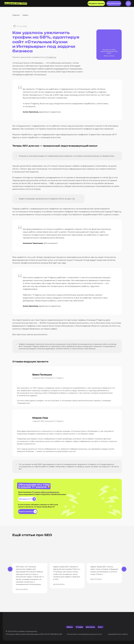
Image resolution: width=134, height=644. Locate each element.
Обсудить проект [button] (96, 3)
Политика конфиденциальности (84, 634)
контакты (90, 627)
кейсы (70, 627)
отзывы (79, 627)
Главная (16, 15)
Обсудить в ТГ (27, 499)
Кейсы (25, 15)
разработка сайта (118, 634)
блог (100, 627)
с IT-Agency (50, 57)
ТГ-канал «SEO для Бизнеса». (46, 492)
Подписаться (114, 3)
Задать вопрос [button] (28, 512)
